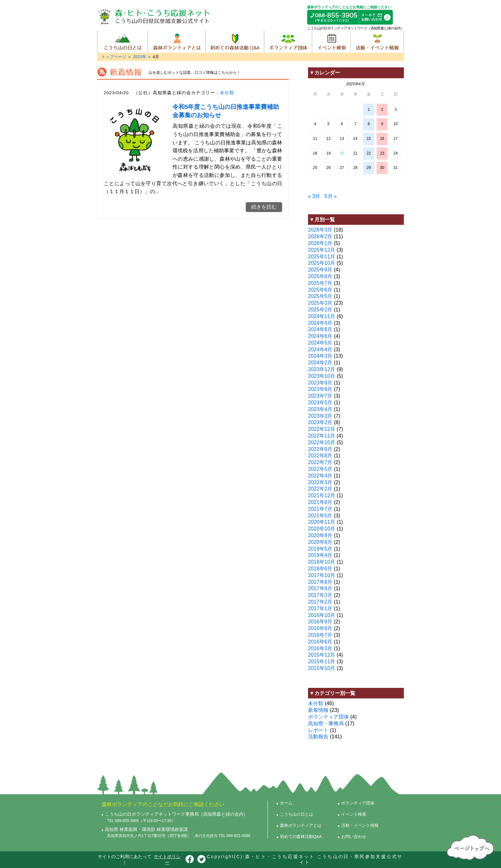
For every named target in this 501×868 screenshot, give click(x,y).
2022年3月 (320, 482)
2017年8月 (320, 582)
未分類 (227, 93)
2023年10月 (322, 376)
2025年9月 (320, 270)
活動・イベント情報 (377, 42)
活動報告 (318, 737)
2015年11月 (322, 662)
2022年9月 (320, 449)
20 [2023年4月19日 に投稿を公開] (342, 153)
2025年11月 (322, 257)
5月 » (331, 196)
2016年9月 (320, 622)
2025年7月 (320, 283)
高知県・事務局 (326, 723)
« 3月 (314, 196)
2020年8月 (320, 542)
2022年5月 (320, 469)
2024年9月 (320, 323)
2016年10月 (322, 615)
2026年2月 (320, 236)
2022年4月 (320, 476)
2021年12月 (322, 495)
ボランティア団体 (288, 42)
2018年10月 (322, 562)
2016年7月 (320, 635)
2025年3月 (320, 303)
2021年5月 (320, 516)
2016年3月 (320, 648)
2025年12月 (322, 250)
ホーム (286, 803)
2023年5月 (320, 403)
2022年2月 (320, 489)
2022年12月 (322, 429)
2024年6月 (320, 336)
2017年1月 (320, 609)
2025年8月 (320, 276)
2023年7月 (320, 396)
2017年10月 (322, 575)
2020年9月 (320, 535)
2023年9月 (320, 383)
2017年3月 (320, 595)
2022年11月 (322, 436)
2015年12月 (322, 655)
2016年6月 (320, 642)
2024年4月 (320, 350)
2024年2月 (320, 363)
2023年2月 (320, 422)
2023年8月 (320, 389)
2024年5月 (320, 343)
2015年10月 (322, 668)
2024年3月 (320, 356)
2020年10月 (322, 529)
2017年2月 (320, 602)
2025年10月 (322, 263)
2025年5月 (320, 296)
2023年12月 (322, 369)
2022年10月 (322, 442)
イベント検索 (331, 42)
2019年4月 (320, 555)
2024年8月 (320, 329)
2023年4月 (320, 409)
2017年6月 (320, 588)
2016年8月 (320, 628)
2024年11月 (322, 316)
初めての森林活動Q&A (235, 42)
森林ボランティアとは (177, 42)
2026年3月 (320, 230)
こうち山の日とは (123, 42)
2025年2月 (320, 310)
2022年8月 (320, 456)
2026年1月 (320, 243)
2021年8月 (320, 502)
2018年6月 (320, 569)
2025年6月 (320, 290)
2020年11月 (322, 522)
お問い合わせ (354, 837)
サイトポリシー (167, 859)
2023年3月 (320, 416)
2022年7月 (320, 462)
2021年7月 (320, 509)
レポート (318, 730)
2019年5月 (320, 549)
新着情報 (318, 710)
